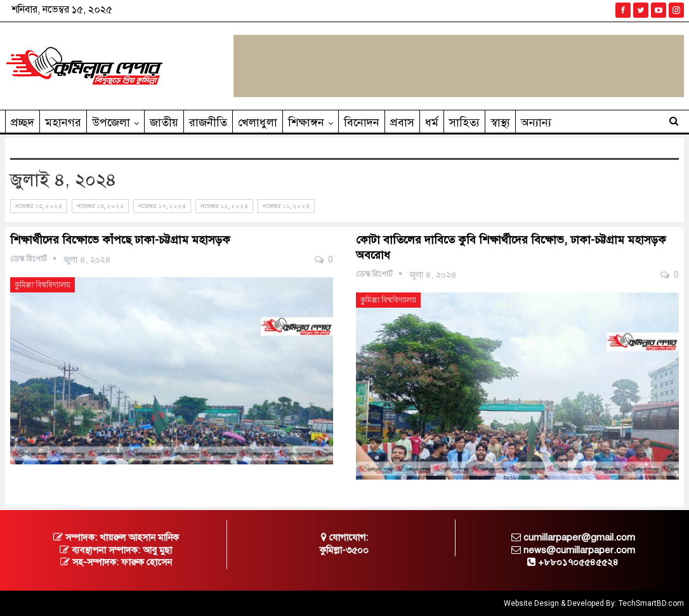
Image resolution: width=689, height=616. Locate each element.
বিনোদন (362, 122)
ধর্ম (432, 122)
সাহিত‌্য (464, 122)
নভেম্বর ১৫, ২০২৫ (39, 206)
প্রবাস (402, 122)
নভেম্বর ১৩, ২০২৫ (162, 206)
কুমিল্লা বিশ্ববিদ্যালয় (43, 285)
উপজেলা (111, 122)
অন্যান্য (536, 122)
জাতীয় (164, 122)
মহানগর (63, 122)
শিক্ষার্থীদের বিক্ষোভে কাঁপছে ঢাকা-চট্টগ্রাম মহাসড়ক (120, 240)
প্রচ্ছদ (23, 122)
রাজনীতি (208, 122)
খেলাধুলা (258, 122)
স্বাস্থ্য (500, 122)
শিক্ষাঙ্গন (306, 122)
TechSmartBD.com (651, 603)
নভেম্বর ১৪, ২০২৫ (100, 206)
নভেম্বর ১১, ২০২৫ (286, 206)
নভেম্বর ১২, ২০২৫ (224, 206)
